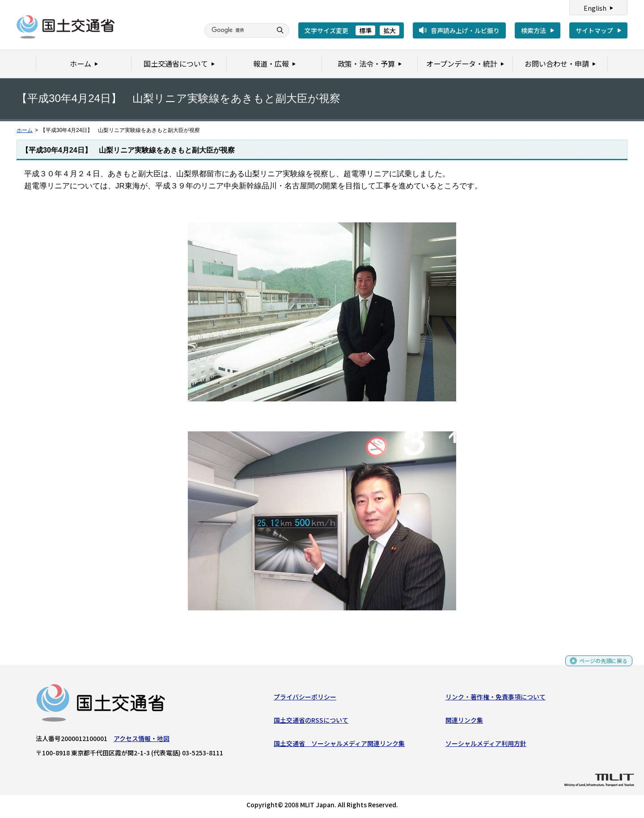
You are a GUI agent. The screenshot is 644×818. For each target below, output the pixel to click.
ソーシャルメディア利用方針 (486, 746)
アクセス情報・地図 (142, 740)
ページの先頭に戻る (600, 667)
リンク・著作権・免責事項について (496, 699)
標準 (365, 30)
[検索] (237, 30)
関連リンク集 (464, 722)
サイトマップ (594, 30)
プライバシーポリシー (305, 699)
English (595, 8)
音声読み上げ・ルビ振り (465, 30)
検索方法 (534, 30)
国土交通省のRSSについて (311, 722)
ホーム (25, 130)
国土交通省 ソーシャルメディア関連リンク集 (339, 746)
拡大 (390, 30)
